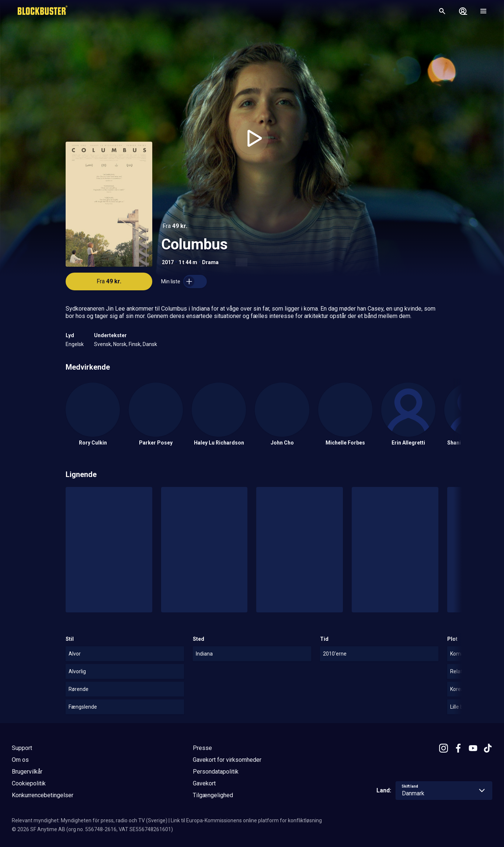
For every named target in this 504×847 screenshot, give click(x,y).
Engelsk (75, 344)
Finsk (135, 344)
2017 (168, 262)
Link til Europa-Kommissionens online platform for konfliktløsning (246, 820)
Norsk (120, 344)
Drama (210, 262)
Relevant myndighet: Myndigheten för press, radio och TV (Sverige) (90, 820)
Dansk (150, 344)
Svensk (102, 344)
